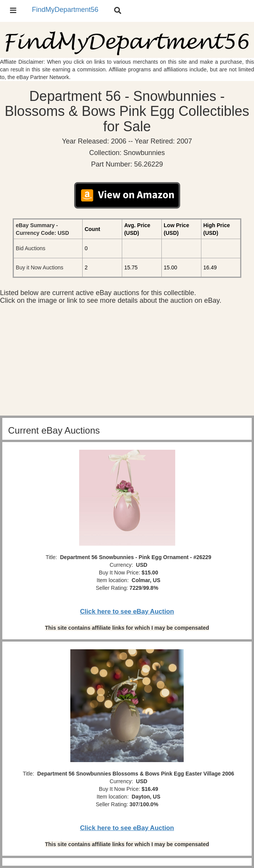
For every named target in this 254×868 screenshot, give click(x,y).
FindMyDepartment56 (65, 10)
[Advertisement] (127, 362)
